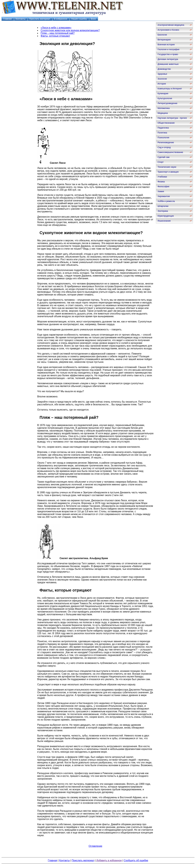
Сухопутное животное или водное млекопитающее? (70, 30)
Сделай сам (164, 157)
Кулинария (163, 93)
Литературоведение (167, 103)
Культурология (165, 98)
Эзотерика (163, 211)
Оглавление (95, 846)
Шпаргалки (163, 206)
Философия (163, 187)
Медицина (163, 113)
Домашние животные (168, 64)
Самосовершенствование (170, 152)
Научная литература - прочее (172, 118)
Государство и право (168, 54)
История (162, 84)
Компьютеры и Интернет (170, 89)
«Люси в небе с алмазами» (56, 28)
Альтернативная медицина (171, 25)
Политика (162, 133)
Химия (161, 191)
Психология (163, 138)
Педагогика (163, 128)
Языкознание (164, 221)
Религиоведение (166, 142)
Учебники (162, 177)
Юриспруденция (166, 216)
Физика (161, 182)
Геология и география (168, 49)
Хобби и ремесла (166, 201)
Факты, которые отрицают (55, 36)
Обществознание (166, 123)
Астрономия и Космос (168, 30)
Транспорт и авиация (168, 172)
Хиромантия (164, 196)
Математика (164, 108)
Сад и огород (164, 147)
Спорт (161, 162)
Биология (162, 35)
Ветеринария (164, 40)
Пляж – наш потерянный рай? (58, 33)
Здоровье (162, 74)
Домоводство (164, 69)
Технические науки (167, 167)
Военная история (166, 45)
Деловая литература (168, 59)
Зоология (162, 79)
